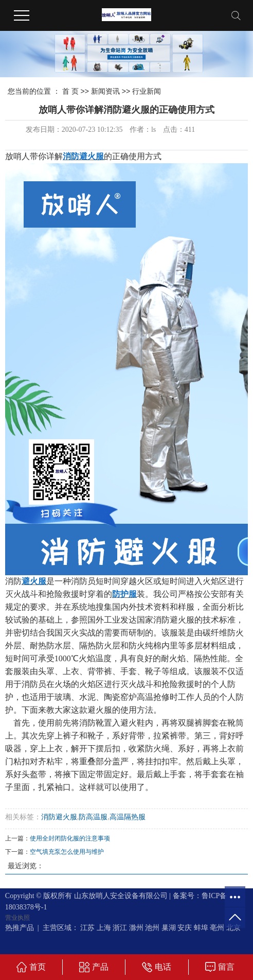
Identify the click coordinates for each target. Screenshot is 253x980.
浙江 (120, 928)
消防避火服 (59, 817)
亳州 (217, 928)
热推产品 (20, 928)
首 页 (70, 91)
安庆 (185, 928)
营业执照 (17, 918)
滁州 (136, 928)
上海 (104, 928)
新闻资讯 (105, 91)
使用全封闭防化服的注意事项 (70, 838)
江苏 (87, 928)
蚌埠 (201, 928)
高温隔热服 (128, 817)
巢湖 (169, 928)
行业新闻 (147, 91)
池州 (152, 928)
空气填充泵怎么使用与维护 (67, 852)
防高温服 (93, 817)
